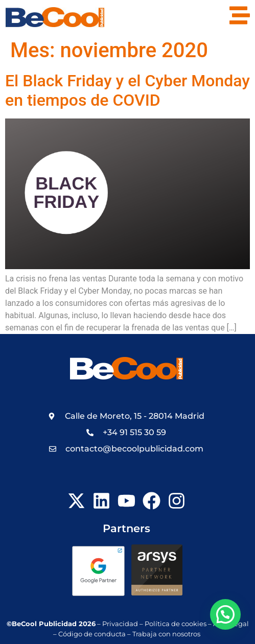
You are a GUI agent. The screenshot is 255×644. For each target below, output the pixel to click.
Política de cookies (176, 624)
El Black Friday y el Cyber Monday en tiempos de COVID (127, 90)
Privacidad (120, 624)
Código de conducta (92, 634)
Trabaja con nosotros (167, 634)
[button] (225, 614)
